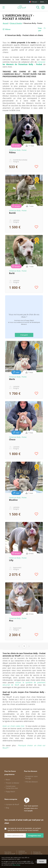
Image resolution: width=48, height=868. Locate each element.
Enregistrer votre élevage (31, 777)
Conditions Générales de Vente (23, 853)
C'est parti (24, 335)
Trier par (40, 29)
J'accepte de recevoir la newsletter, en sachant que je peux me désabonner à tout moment (24, 829)
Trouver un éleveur (12, 783)
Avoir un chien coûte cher (14, 726)
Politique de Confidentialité (38, 853)
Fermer (42, 861)
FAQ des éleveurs (32, 782)
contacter (24, 63)
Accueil (6, 23)
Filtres (8, 29)
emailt (30, 811)
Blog (7, 808)
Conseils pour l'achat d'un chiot (12, 787)
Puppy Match (10, 792)
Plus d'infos (17, 865)
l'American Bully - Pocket (18, 150)
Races (8, 780)
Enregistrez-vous (35, 836)
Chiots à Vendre (16, 23)
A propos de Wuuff (12, 804)
